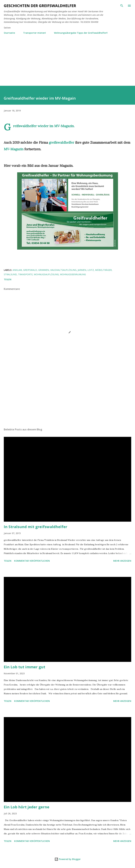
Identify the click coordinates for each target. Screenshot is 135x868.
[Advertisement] (67, 59)
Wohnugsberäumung (73, 274)
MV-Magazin (64, 126)
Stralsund (10, 274)
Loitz (91, 270)
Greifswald (30, 270)
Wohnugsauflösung (46, 274)
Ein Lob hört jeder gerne (27, 807)
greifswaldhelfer (62, 142)
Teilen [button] (8, 279)
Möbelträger (103, 270)
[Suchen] (122, 6)
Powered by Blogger (68, 859)
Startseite (9, 33)
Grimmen (44, 270)
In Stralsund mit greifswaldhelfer (36, 527)
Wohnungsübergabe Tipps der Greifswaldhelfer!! (81, 33)
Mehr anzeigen (122, 561)
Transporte (25, 274)
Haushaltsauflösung (63, 270)
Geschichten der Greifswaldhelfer (40, 6)
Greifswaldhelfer (25, 126)
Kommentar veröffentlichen (32, 561)
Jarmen (82, 270)
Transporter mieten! (34, 33)
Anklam (17, 270)
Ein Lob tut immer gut (24, 667)
